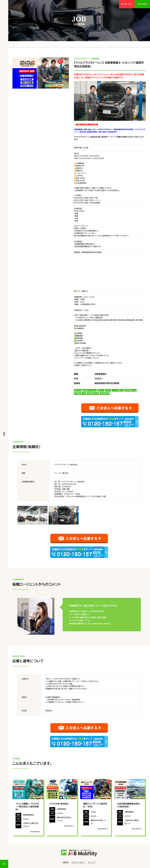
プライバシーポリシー (78, 862)
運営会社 (66, 862)
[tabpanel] (41, 72)
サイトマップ (92, 862)
